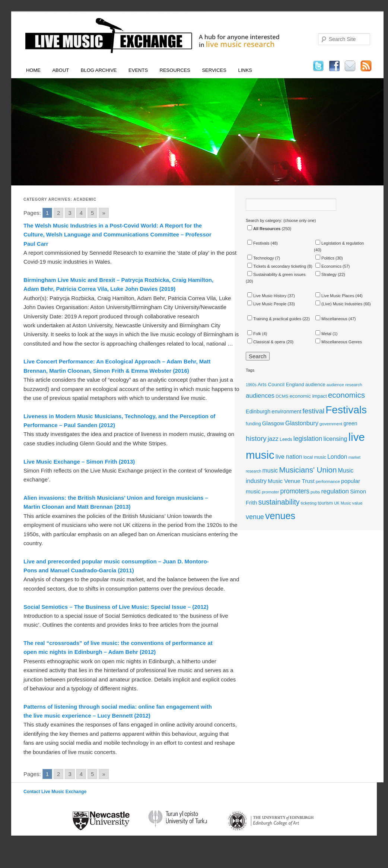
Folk (254, 334)
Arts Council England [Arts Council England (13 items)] (281, 384)
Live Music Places (335, 296)
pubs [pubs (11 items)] (315, 492)
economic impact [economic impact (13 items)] (308, 396)
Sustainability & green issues (276, 274)
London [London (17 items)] (337, 457)
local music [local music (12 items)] (315, 457)
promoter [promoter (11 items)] (271, 492)
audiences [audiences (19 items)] (260, 396)
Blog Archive (99, 70)
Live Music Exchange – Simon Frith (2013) (79, 462)
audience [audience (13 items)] (315, 384)
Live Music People (267, 304)
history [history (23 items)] (256, 438)
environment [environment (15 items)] (286, 411)
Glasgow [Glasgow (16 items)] (273, 423)
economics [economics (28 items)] (347, 395)
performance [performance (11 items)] (328, 481)
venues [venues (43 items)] (280, 516)
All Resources (264, 229)
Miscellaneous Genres (339, 342)
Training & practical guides (274, 319)
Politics (325, 258)
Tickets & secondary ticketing (277, 266)
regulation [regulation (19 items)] (335, 491)
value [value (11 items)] (357, 503)
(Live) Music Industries (339, 304)
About (61, 70)
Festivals (258, 243)
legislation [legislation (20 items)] (308, 439)
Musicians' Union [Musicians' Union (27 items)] (308, 470)
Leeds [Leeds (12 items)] (286, 439)
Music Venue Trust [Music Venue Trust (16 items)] (291, 481)
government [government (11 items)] (331, 424)
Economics (328, 266)
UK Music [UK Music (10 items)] (343, 503)
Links (245, 70)
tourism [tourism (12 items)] (325, 503)
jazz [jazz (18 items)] (273, 439)
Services (214, 70)
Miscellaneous (331, 319)
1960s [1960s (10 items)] (251, 385)
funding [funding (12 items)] (253, 424)
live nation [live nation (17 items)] (289, 457)
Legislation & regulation (340, 243)
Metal (323, 334)
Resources (175, 70)
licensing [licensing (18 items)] (335, 439)
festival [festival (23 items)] (313, 411)
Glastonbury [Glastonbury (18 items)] (302, 423)
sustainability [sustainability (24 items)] (279, 502)
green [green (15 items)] (350, 423)
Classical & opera (266, 342)
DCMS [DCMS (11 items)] (282, 396)
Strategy (326, 274)
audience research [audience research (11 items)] (344, 384)
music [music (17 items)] (270, 470)
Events (138, 70)
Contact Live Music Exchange (55, 792)
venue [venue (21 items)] (255, 517)
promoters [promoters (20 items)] (295, 491)
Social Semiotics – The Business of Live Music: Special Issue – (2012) (116, 607)
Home (33, 70)
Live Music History (267, 296)
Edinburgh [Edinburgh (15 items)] (258, 411)
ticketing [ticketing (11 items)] (309, 503)
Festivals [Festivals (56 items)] (346, 410)
